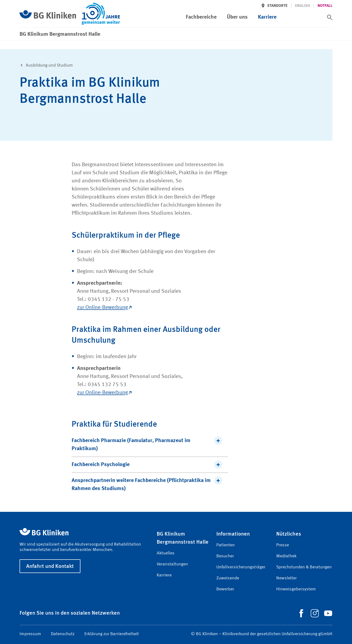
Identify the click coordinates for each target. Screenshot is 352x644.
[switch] (330, 17)
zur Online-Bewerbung (104, 307)
